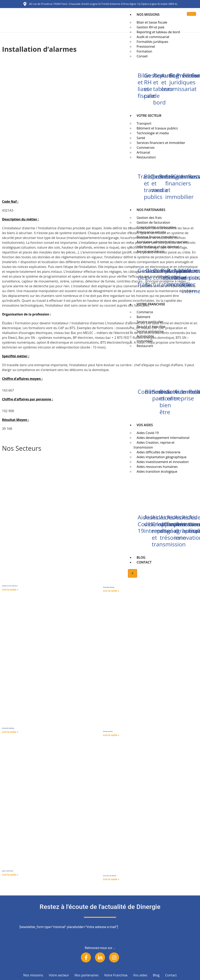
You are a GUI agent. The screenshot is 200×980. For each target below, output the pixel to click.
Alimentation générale (109, 587)
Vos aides (140, 975)
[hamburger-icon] (191, 14)
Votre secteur (59, 975)
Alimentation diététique (8, 728)
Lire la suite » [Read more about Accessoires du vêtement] (111, 879)
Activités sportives (108, 731)
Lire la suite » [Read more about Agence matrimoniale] (10, 875)
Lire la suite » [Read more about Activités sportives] (111, 735)
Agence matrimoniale (8, 871)
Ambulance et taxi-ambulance (10, 586)
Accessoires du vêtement (110, 876)
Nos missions (148, 14)
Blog (156, 975)
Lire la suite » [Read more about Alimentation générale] (111, 591)
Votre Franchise (116, 975)
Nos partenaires (86, 975)
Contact (171, 975)
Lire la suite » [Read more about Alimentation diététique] (10, 732)
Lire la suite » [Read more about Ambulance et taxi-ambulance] (10, 590)
